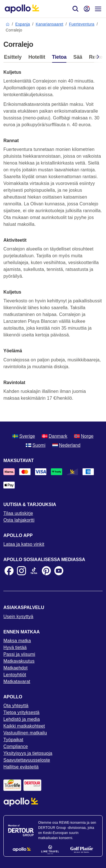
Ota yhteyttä (16, 706)
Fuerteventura (82, 24)
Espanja (23, 24)
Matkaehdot (16, 668)
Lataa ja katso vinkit (24, 544)
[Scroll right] (98, 58)
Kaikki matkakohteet (24, 726)
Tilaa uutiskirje (18, 513)
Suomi (36, 445)
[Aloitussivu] (22, 9)
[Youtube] (59, 571)
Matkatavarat (17, 681)
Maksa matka (17, 641)
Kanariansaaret (49, 24)
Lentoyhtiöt (15, 675)
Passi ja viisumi (19, 654)
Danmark (55, 436)
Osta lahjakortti (19, 520)
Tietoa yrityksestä (21, 712)
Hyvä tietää (15, 647)
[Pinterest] (46, 571)
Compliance (16, 746)
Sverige (24, 436)
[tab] (14, 58)
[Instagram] (21, 571)
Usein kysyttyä (18, 617)
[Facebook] (9, 571)
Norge (84, 436)
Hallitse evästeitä (21, 767)
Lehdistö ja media (22, 719)
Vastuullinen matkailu (25, 733)
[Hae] (75, 9)
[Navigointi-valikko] (98, 9)
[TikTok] (34, 571)
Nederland (66, 445)
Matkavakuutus (19, 661)
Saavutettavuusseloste (27, 760)
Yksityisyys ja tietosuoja (28, 753)
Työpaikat (13, 740)
